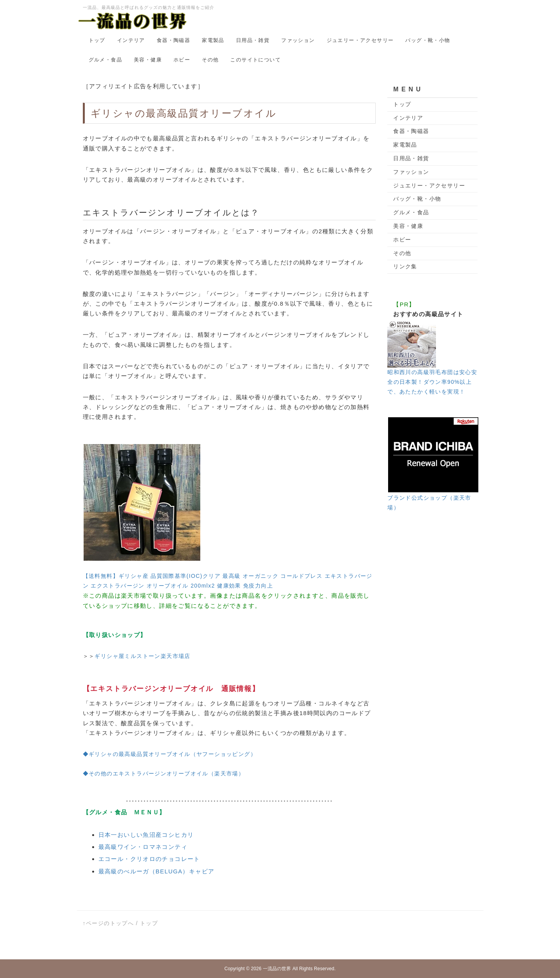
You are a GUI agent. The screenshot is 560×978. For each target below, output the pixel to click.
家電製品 (213, 40)
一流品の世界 (277, 969)
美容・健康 (148, 60)
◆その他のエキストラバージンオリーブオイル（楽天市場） (164, 773)
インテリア (131, 40)
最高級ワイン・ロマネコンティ (143, 847)
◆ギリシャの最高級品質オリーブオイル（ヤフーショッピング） (170, 754)
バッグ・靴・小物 (428, 40)
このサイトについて (255, 60)
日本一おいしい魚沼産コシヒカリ (146, 835)
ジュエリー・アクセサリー (360, 40)
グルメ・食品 (105, 60)
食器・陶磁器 (173, 40)
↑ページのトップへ (108, 923)
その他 (210, 60)
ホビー (182, 60)
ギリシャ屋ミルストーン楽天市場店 (142, 656)
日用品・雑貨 (253, 40)
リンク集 (405, 266)
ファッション (298, 40)
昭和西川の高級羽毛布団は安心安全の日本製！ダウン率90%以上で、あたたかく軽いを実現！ (432, 382)
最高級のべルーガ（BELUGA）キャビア (157, 871)
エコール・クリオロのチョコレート (149, 859)
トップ (97, 40)
